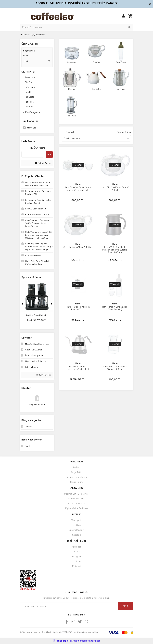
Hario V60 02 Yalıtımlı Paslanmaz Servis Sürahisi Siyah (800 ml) (115, 250)
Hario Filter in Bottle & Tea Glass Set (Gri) (115, 308)
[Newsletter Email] (69, 606)
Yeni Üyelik (76, 520)
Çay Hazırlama (38, 35)
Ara (49, 154)
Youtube (77, 561)
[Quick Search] (32, 154)
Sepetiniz (77, 535)
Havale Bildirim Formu (76, 477)
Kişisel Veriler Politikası (76, 508)
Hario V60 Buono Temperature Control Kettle (78, 368)
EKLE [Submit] (126, 606)
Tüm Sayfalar (44, 375)
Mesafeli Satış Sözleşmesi (77, 494)
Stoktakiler (71, 132)
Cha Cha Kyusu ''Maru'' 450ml (78, 247)
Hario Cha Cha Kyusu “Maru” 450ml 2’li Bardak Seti (78, 189)
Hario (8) (31, 128)
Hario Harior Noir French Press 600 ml (78, 308)
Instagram (77, 557)
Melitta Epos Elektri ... (37, 315)
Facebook (77, 547)
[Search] (76, 27)
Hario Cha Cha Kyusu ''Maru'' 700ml (115, 189)
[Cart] (130, 16)
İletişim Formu (76, 482)
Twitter (76, 552)
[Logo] (57, 16)
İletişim (77, 467)
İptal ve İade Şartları (77, 504)
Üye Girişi (76, 525)
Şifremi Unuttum (77, 530)
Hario (78, 184)
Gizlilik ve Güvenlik (76, 499)
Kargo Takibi (76, 472)
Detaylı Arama (43, 163)
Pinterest (76, 566)
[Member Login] (123, 16)
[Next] (52, 304)
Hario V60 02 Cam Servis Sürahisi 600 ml (115, 368)
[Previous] (22, 304)
